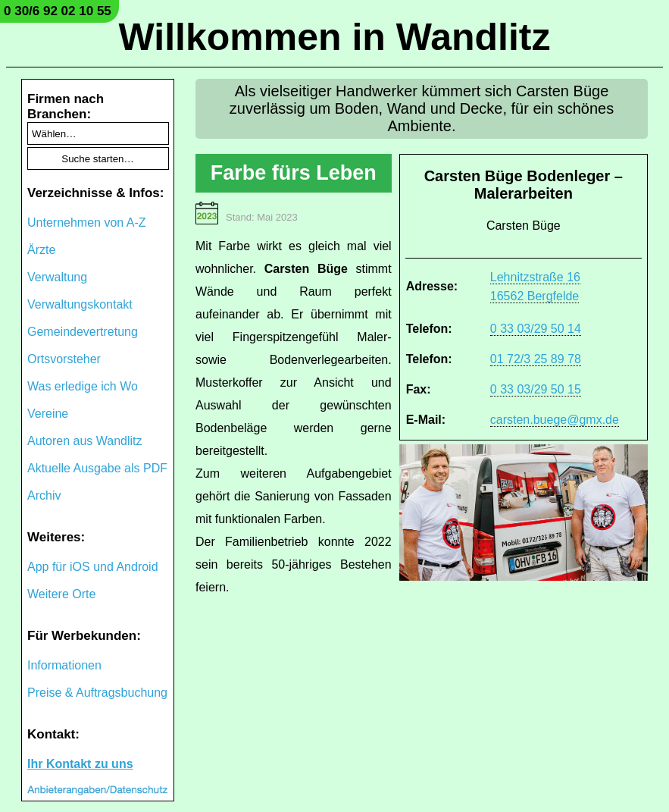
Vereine (48, 414)
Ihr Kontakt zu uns (80, 764)
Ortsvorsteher (64, 359)
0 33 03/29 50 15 (536, 389)
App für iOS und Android (93, 567)
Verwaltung (57, 277)
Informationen (64, 665)
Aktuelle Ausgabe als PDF (97, 468)
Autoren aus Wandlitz (84, 441)
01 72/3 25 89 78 (536, 359)
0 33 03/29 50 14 (536, 329)
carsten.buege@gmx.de (555, 420)
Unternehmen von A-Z (87, 223)
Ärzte (41, 250)
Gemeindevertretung (83, 332)
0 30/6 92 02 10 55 (58, 11)
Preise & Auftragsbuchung (97, 693)
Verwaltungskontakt (80, 304)
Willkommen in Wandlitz (335, 37)
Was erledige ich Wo (83, 386)
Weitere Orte (61, 594)
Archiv (44, 495)
